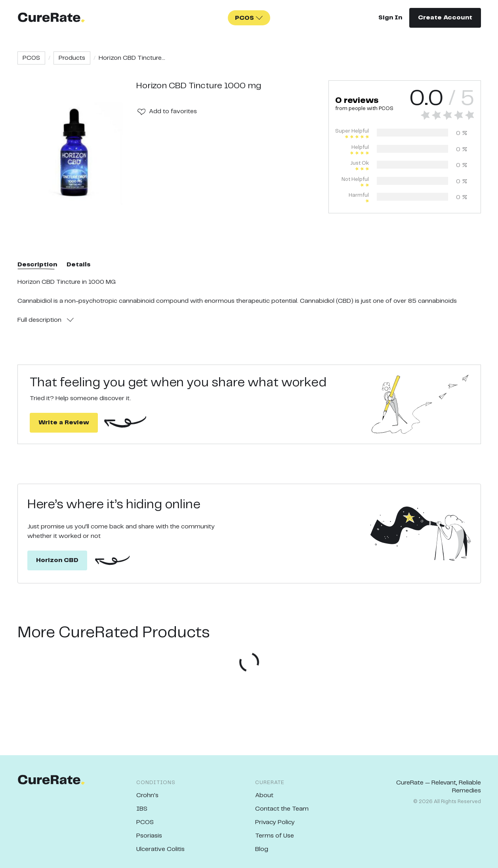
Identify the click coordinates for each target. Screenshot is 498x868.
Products (72, 58)
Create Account (445, 18)
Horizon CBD (57, 560)
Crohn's (147, 795)
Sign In (390, 18)
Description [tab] (37, 265)
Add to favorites (173, 111)
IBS (142, 809)
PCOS (31, 58)
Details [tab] (78, 265)
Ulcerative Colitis (160, 849)
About (264, 795)
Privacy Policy (275, 822)
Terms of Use (275, 836)
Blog (262, 849)
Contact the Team (282, 809)
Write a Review (64, 423)
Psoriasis (149, 836)
